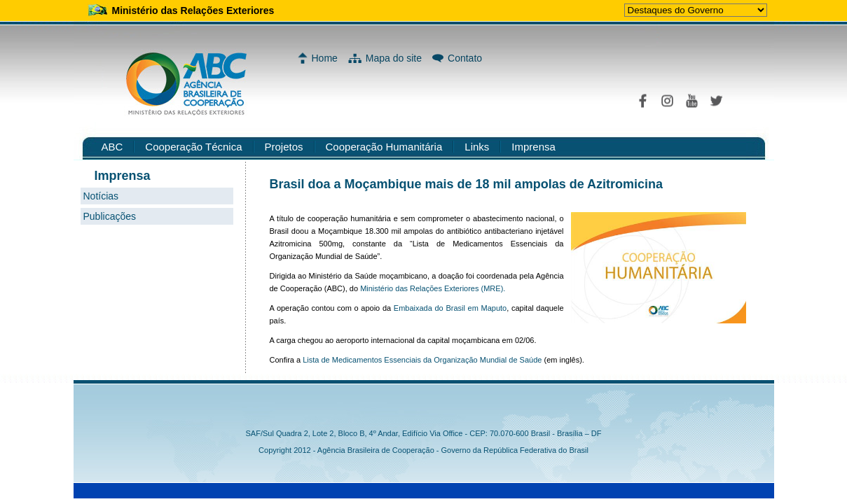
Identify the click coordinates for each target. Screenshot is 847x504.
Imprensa (533, 147)
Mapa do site (394, 58)
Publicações (110, 216)
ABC (112, 147)
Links (477, 147)
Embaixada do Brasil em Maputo (450, 308)
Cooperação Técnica (193, 147)
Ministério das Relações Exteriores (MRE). (433, 288)
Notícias (101, 196)
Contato (465, 58)
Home (325, 58)
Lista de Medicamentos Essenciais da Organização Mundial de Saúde (421, 360)
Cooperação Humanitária (384, 147)
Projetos (284, 147)
